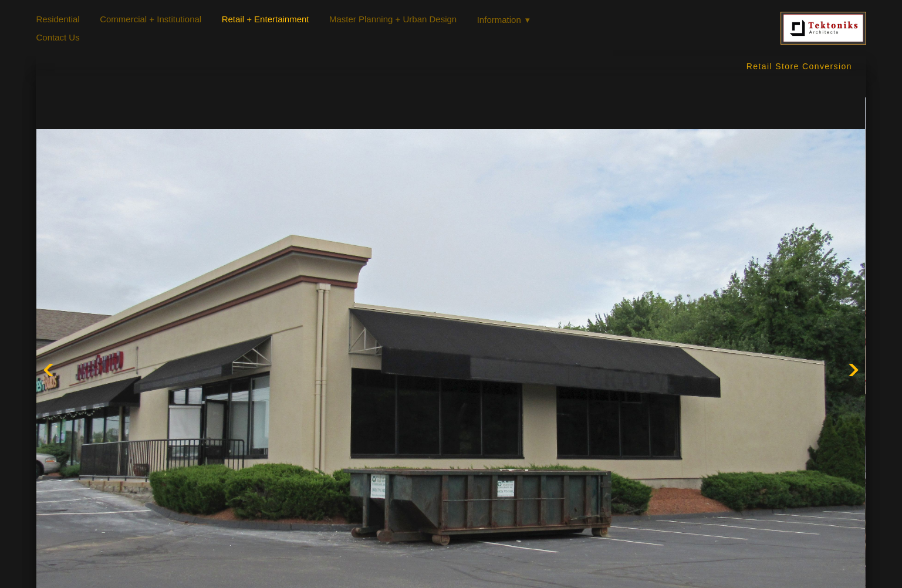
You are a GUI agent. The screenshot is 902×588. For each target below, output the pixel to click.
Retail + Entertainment (266, 19)
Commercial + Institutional (151, 19)
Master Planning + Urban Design (393, 19)
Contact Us (58, 37)
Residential (58, 19)
